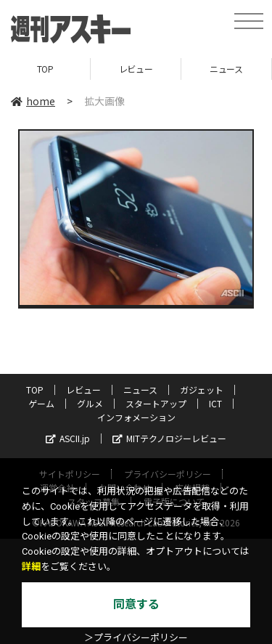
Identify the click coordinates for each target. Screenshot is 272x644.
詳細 (31, 567)
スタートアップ (156, 403)
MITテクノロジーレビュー (169, 438)
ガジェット (202, 390)
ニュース (226, 69)
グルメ (90, 403)
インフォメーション (136, 417)
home (33, 101)
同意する (136, 604)
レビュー (136, 69)
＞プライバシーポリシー (136, 638)
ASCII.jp (68, 438)
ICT (215, 403)
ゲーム (41, 403)
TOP (45, 69)
